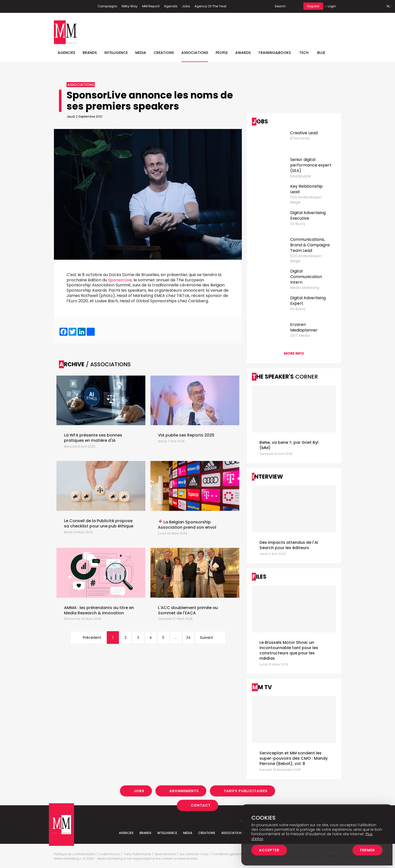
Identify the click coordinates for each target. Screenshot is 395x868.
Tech (304, 53)
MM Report (151, 6)
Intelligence (116, 53)
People (222, 53)
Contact (201, 805)
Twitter (73, 6)
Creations (164, 53)
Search (280, 6)
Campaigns (107, 6)
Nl (388, 6)
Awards (243, 53)
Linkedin (65, 6)
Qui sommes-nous (194, 854)
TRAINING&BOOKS (274, 53)
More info (294, 353)
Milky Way (130, 6)
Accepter (269, 850)
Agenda (171, 6)
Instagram (81, 6)
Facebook (58, 6)
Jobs (186, 6)
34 (188, 638)
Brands (90, 53)
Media (141, 53)
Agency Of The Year (211, 6)
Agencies (66, 53)
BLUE (321, 53)
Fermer (367, 850)
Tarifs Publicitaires (246, 791)
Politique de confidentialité (74, 854)
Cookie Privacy (109, 854)
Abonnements (184, 791)
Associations (195, 53)
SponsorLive (120, 280)
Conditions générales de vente (235, 854)
